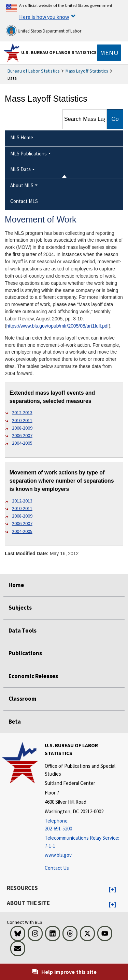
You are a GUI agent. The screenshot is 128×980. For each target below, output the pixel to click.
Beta (15, 722)
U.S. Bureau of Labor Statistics (59, 52)
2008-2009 (22, 428)
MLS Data (20, 169)
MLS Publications (29, 154)
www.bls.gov (58, 855)
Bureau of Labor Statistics (34, 71)
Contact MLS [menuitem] (24, 201)
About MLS (22, 185)
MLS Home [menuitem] (22, 137)
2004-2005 (22, 443)
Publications (25, 653)
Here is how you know (44, 17)
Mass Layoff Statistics (87, 71)
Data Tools (23, 631)
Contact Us (57, 868)
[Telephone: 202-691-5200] (86, 825)
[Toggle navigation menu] (109, 53)
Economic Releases (33, 676)
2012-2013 (22, 412)
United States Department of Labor (44, 30)
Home (16, 585)
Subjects (20, 608)
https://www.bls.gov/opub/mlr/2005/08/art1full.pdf (58, 326)
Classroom (23, 699)
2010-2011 (22, 420)
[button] (112, 890)
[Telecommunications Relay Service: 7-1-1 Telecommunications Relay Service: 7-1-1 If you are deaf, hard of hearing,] (86, 842)
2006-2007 (22, 435)
